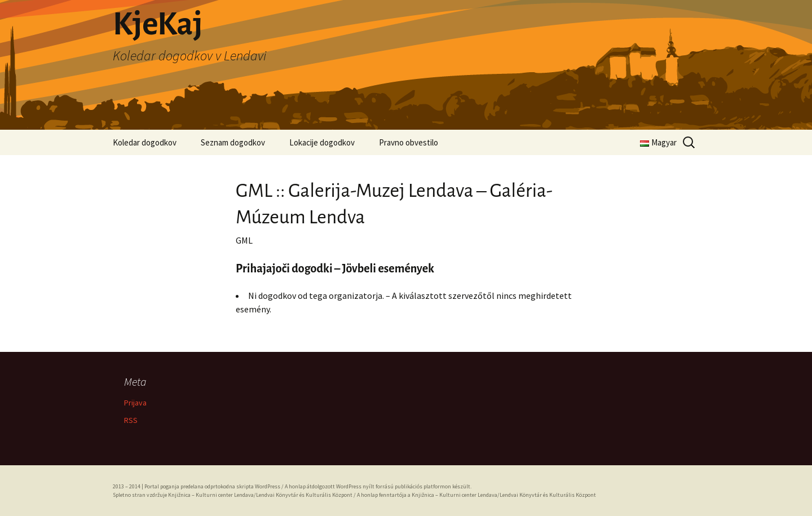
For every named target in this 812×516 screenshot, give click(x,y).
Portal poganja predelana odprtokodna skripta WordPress (212, 486)
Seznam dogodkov (233, 142)
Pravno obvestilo (409, 142)
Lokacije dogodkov (322, 142)
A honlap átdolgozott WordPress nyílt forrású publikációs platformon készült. (378, 486)
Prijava (135, 403)
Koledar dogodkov (145, 142)
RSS (131, 420)
